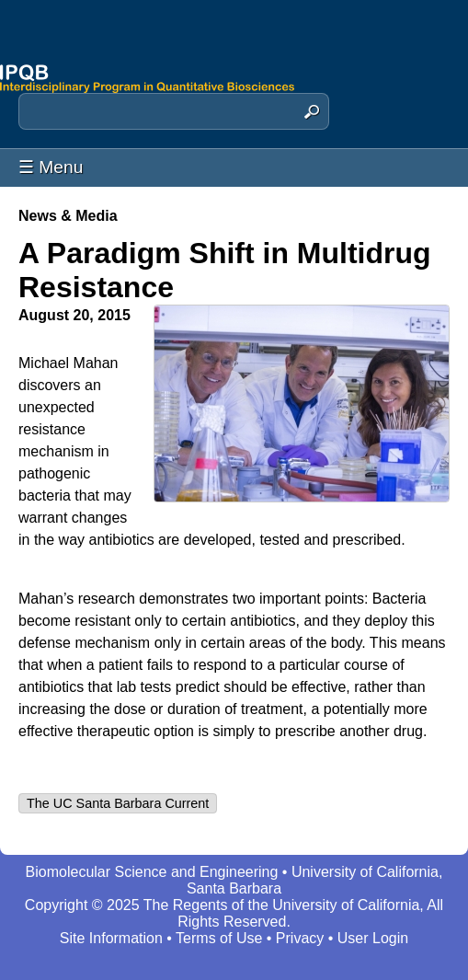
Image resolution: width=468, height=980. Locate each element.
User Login (373, 938)
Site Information (111, 938)
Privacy (300, 938)
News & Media (68, 216)
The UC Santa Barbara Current (118, 803)
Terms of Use (219, 938)
